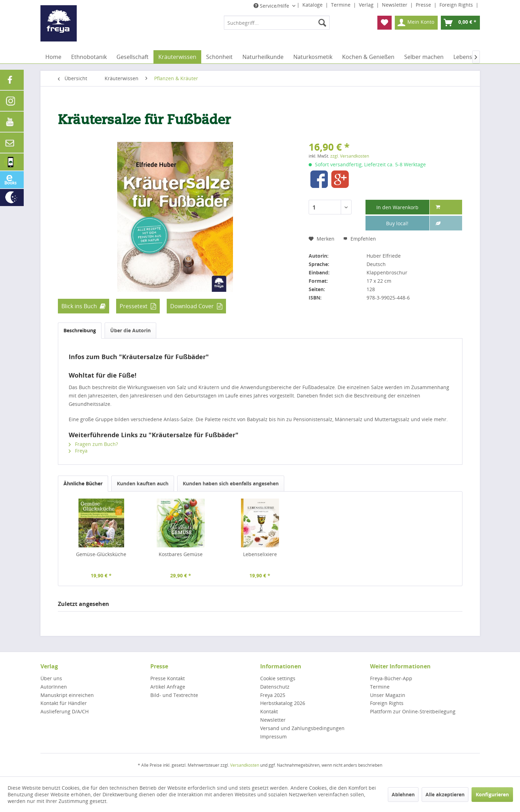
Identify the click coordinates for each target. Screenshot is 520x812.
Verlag (367, 5)
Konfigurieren (492, 794)
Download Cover (192, 306)
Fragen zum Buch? (93, 444)
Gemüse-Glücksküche (101, 554)
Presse (424, 5)
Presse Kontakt (168, 678)
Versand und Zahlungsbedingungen (302, 728)
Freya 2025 (273, 695)
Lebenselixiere (260, 554)
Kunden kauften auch (143, 483)
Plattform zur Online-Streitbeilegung (413, 711)
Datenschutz (275, 687)
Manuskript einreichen (67, 695)
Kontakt (269, 711)
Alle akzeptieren (445, 794)
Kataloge (313, 5)
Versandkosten (245, 765)
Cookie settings (278, 678)
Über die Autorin (130, 330)
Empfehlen (360, 239)
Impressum (273, 737)
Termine (341, 5)
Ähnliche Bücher (83, 483)
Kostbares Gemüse (181, 554)
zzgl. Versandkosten (350, 156)
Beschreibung (80, 330)
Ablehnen (403, 794)
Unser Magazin (388, 695)
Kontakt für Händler (64, 703)
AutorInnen (54, 687)
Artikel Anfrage (168, 687)
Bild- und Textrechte (174, 695)
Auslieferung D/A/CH (65, 711)
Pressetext (134, 306)
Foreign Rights (457, 5)
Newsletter (395, 5)
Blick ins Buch (79, 306)
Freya (78, 451)
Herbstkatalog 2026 (283, 703)
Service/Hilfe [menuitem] (272, 6)
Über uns (51, 678)
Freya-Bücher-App (391, 678)
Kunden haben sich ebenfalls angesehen (231, 483)
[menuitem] (277, 23)
